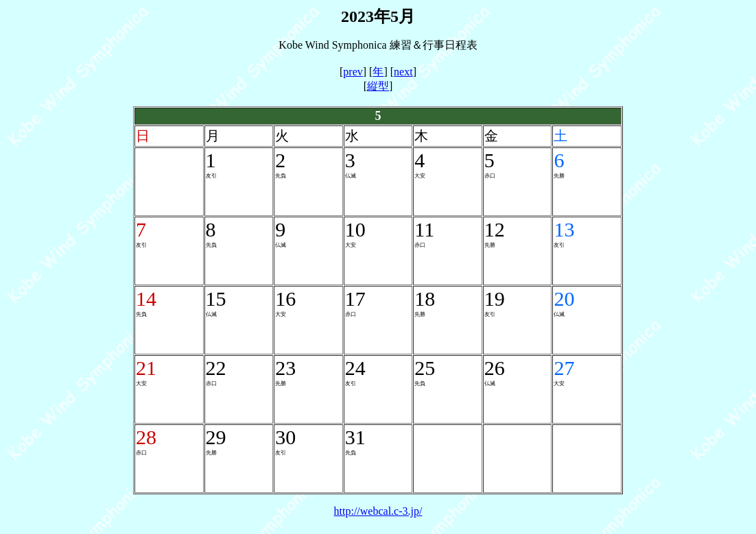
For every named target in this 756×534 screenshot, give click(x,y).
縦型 (378, 86)
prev (353, 72)
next (403, 72)
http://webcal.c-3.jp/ (378, 511)
